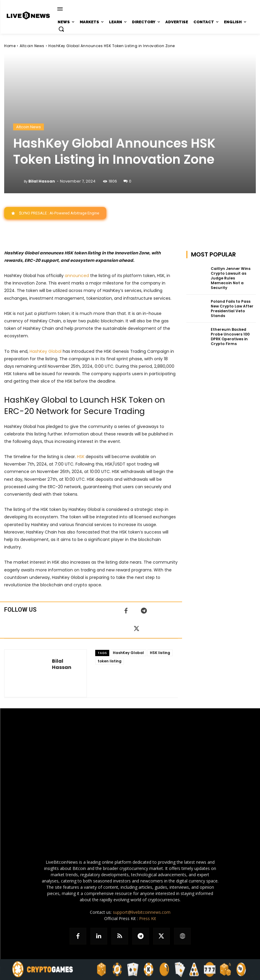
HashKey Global (128, 653)
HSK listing (160, 653)
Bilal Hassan (42, 181)
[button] (61, 29)
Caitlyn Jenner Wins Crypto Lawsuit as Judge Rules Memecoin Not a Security (233, 276)
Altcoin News (32, 46)
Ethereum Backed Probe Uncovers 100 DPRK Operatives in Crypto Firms (229, 331)
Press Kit (148, 918)
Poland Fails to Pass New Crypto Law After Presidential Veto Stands (232, 303)
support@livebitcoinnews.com (142, 912)
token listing (110, 661)
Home (10, 46)
